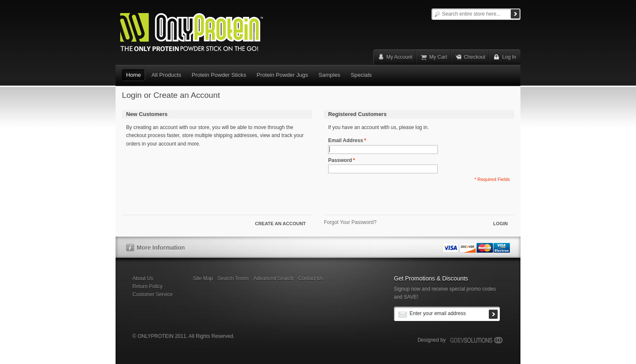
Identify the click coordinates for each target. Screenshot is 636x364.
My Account (399, 57)
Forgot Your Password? (350, 222)
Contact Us (311, 278)
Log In (509, 57)
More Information (161, 248)
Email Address (346, 141)
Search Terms (233, 278)
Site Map (203, 278)
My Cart (438, 57)
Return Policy (147, 286)
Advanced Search (274, 278)
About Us (143, 278)
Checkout (475, 57)
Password (340, 160)
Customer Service (152, 294)
